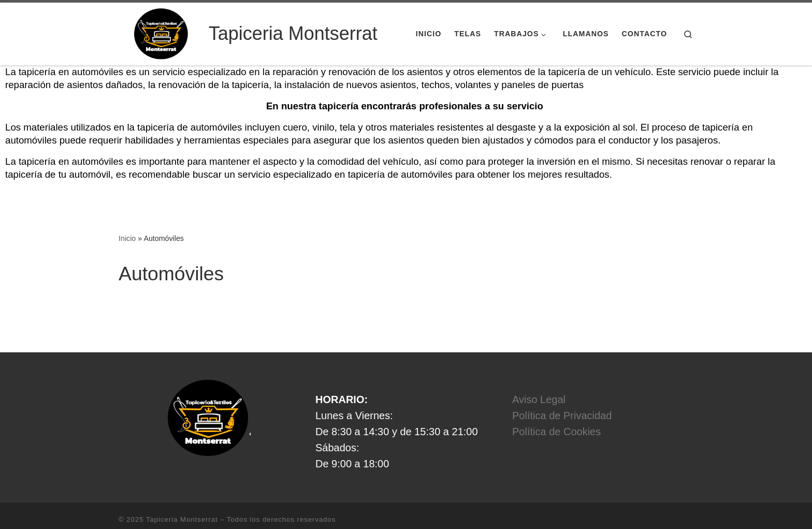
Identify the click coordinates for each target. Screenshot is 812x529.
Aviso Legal (539, 376)
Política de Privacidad (562, 392)
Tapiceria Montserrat (182, 496)
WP (167, 511)
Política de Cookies (556, 408)
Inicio (127, 215)
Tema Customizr (256, 511)
